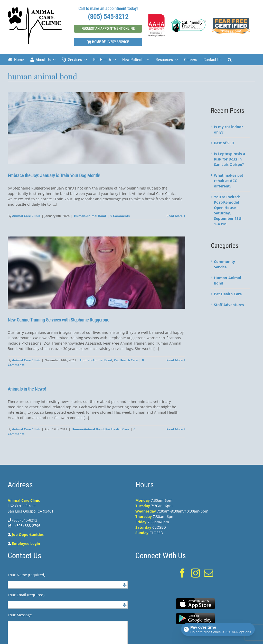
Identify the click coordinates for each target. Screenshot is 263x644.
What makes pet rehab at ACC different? (229, 181)
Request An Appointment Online (108, 29)
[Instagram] (195, 573)
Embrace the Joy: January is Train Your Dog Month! (54, 176)
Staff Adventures (229, 305)
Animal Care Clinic (26, 216)
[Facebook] (182, 573)
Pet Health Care (126, 360)
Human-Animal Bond (90, 216)
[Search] (230, 59)
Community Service (224, 264)
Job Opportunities (28, 534)
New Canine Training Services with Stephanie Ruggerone (59, 320)
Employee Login (26, 543)
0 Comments (120, 216)
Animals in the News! (27, 389)
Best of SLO (224, 143)
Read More (175, 216)
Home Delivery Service (108, 42)
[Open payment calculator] (218, 629)
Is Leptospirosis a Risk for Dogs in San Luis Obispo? (229, 159)
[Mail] (209, 573)
